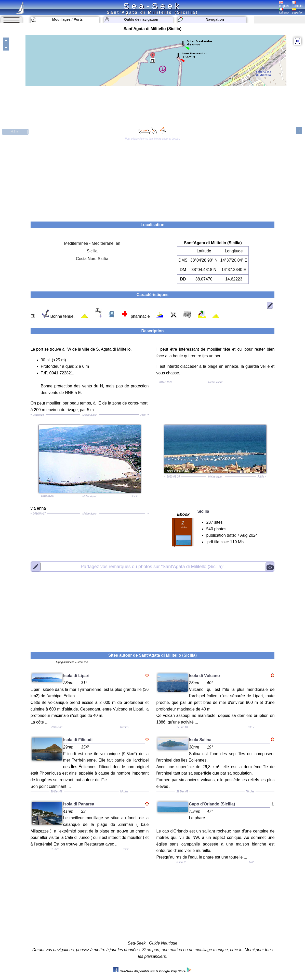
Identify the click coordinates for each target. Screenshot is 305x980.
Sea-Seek (152, 6)
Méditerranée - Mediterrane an (92, 243)
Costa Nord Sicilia (92, 259)
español (297, 11)
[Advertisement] (152, 178)
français (297, 4)
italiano (284, 11)
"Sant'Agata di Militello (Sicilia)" (152, 567)
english (284, 4)
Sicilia (92, 251)
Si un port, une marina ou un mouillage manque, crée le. (193, 950)
